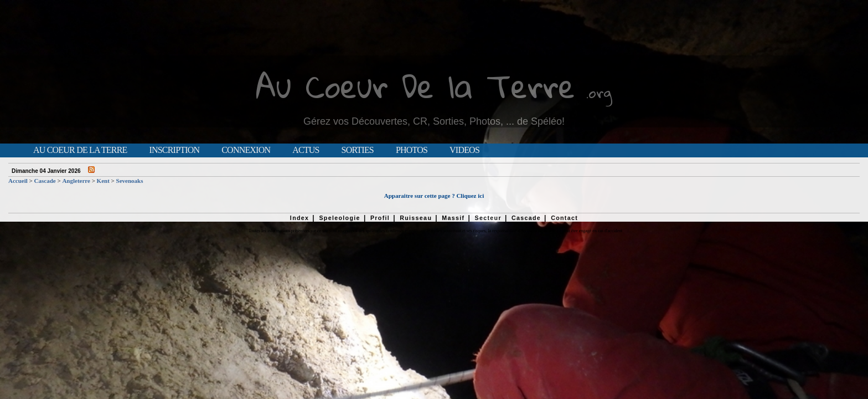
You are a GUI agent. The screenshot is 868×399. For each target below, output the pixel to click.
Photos (412, 150)
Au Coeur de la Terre (80, 150)
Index (300, 218)
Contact (564, 218)
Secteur (488, 218)
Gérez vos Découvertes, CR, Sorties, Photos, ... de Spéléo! (434, 121)
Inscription (174, 150)
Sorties (358, 150)
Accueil (18, 181)
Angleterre (76, 181)
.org (599, 92)
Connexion (246, 150)
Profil (380, 218)
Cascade (45, 181)
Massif (453, 218)
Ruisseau (416, 218)
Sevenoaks (130, 181)
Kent (103, 181)
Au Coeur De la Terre (415, 86)
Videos (464, 150)
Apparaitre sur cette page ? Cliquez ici (434, 196)
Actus (306, 150)
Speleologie (339, 218)
